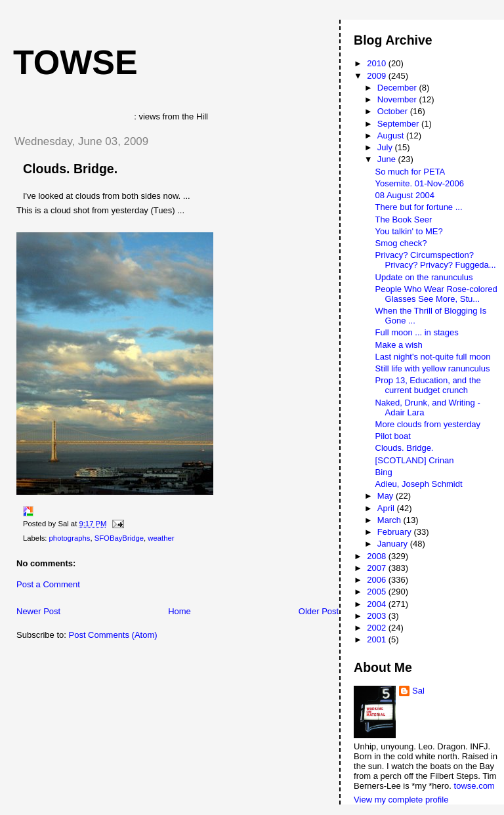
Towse (75, 62)
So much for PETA (410, 172)
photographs (70, 538)
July (386, 147)
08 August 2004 (405, 195)
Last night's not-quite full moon (433, 357)
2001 (378, 639)
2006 (378, 580)
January (394, 544)
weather (161, 538)
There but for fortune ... (419, 207)
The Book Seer (404, 219)
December (398, 88)
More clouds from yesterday (428, 424)
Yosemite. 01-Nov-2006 (420, 183)
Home (179, 611)
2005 (378, 592)
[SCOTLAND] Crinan (415, 460)
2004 (378, 604)
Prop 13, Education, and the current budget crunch (428, 385)
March (390, 520)
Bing (384, 472)
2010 (378, 63)
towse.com (474, 786)
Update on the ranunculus (424, 277)
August (392, 136)
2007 (378, 568)
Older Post (319, 611)
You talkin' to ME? (409, 231)
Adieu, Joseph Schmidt (419, 484)
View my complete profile (401, 800)
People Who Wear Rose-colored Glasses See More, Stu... (436, 294)
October (394, 111)
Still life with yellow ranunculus (433, 368)
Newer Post (38, 611)
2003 (378, 616)
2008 (378, 556)
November (398, 99)
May (387, 496)
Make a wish (399, 345)
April (387, 508)
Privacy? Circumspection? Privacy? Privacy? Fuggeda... (436, 260)
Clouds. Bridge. (70, 169)
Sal (418, 691)
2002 (378, 628)
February (396, 532)
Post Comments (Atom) (113, 635)
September (399, 124)
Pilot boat (393, 436)
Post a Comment (48, 584)
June (388, 159)
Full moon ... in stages (417, 332)
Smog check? (401, 243)
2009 (378, 76)
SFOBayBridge (119, 538)
